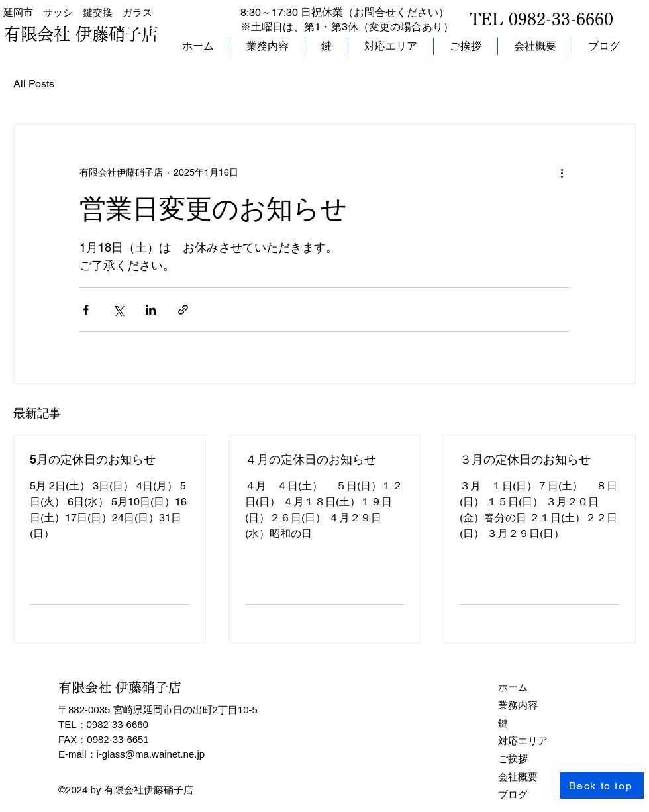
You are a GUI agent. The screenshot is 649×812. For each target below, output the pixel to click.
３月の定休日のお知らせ (525, 459)
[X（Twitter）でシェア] (118, 310)
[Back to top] (602, 786)
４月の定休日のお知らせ (311, 459)
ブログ (513, 794)
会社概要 (518, 777)
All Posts (34, 84)
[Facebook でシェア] (86, 310)
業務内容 (518, 705)
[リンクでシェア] (183, 310)
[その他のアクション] (562, 172)
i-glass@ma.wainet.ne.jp (151, 754)
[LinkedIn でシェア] (151, 310)
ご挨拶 (513, 759)
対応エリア (523, 741)
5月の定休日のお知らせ (93, 459)
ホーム (513, 687)
